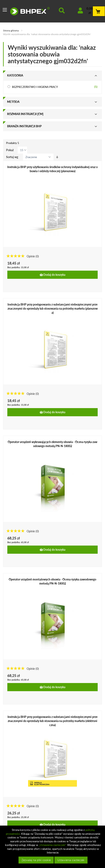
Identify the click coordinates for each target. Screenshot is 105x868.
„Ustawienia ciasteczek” (52, 845)
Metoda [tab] (13, 102)
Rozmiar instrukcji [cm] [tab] (25, 114)
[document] (53, 847)
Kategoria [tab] (15, 75)
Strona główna (11, 30)
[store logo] (30, 11)
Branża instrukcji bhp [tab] (24, 126)
